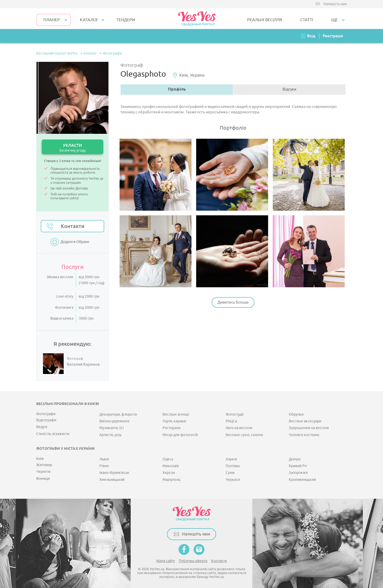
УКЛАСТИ (72, 148)
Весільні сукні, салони (244, 435)
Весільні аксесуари (305, 421)
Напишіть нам (335, 4)
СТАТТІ (307, 20)
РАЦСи (231, 421)
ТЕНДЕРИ (126, 20)
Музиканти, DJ (112, 428)
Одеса (168, 459)
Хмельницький (112, 480)
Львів (104, 459)
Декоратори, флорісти (118, 414)
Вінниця (43, 479)
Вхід (311, 36)
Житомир (44, 465)
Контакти (73, 226)
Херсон (169, 473)
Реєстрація (333, 36)
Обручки (296, 414)
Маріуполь (171, 480)
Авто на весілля (239, 428)
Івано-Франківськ (114, 473)
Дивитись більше (233, 302)
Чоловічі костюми (304, 435)
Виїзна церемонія (114, 421)
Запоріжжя (298, 473)
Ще (334, 20)
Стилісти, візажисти (53, 434)
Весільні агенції (176, 414)
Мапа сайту (166, 561)
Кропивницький (302, 480)
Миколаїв (171, 466)
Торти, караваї (174, 421)
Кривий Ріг (298, 466)
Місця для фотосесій (180, 435)
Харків (231, 459)
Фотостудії (235, 414)
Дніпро (295, 459)
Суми (230, 473)
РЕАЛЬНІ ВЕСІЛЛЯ (265, 20)
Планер (52, 20)
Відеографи (46, 420)
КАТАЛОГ (89, 20)
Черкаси (233, 480)
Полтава (233, 466)
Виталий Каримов (83, 365)
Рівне (104, 466)
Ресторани (171, 428)
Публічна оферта (193, 561)
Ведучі (42, 427)
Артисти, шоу (110, 435)
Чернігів (43, 472)
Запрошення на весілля (309, 428)
